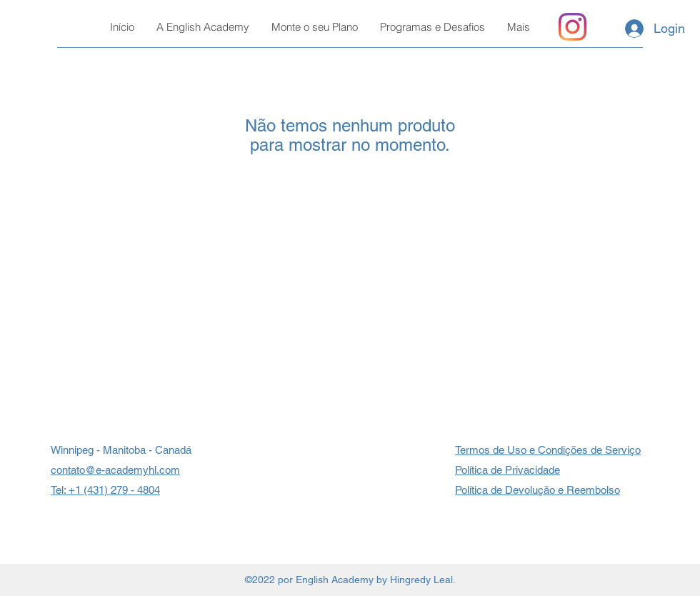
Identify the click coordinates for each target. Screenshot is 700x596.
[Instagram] (572, 27)
